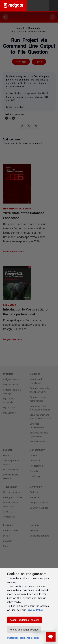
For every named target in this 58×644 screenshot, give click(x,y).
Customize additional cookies (23, 638)
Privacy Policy (35, 610)
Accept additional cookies (24, 620)
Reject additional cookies (24, 629)
